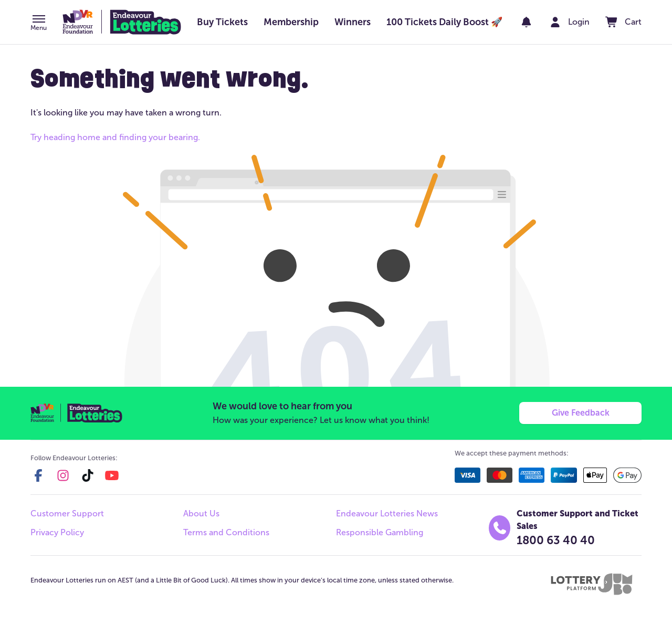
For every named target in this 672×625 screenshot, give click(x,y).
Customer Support (67, 513)
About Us (201, 513)
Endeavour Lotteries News (387, 513)
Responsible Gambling (380, 532)
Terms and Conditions (226, 532)
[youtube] (112, 475)
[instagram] (63, 475)
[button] (39, 24)
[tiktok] (88, 475)
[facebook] (38, 475)
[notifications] (526, 22)
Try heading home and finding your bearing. (115, 137)
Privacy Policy (57, 532)
